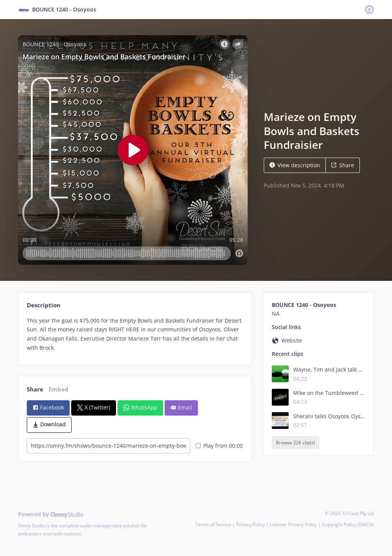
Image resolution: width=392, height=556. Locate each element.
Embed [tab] (59, 389)
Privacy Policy (251, 524)
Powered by (51, 514)
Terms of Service (213, 524)
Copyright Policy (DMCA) (348, 524)
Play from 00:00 (219, 446)
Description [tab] (44, 305)
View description (295, 165)
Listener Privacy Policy (293, 524)
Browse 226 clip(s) (296, 443)
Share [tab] (35, 389)
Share (343, 165)
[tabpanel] (135, 334)
